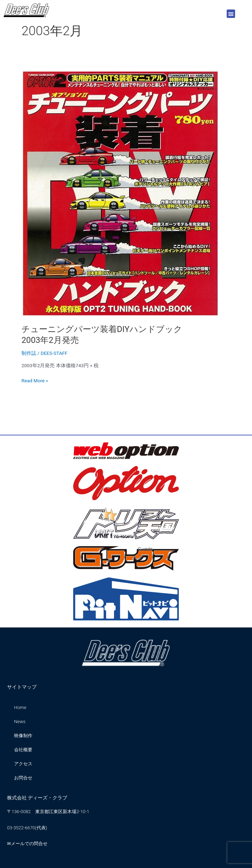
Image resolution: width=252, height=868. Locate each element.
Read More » (35, 380)
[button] (231, 14)
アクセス (23, 764)
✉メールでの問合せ (27, 844)
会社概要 (23, 750)
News (20, 722)
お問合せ (23, 778)
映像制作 (23, 736)
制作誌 (29, 353)
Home (20, 707)
